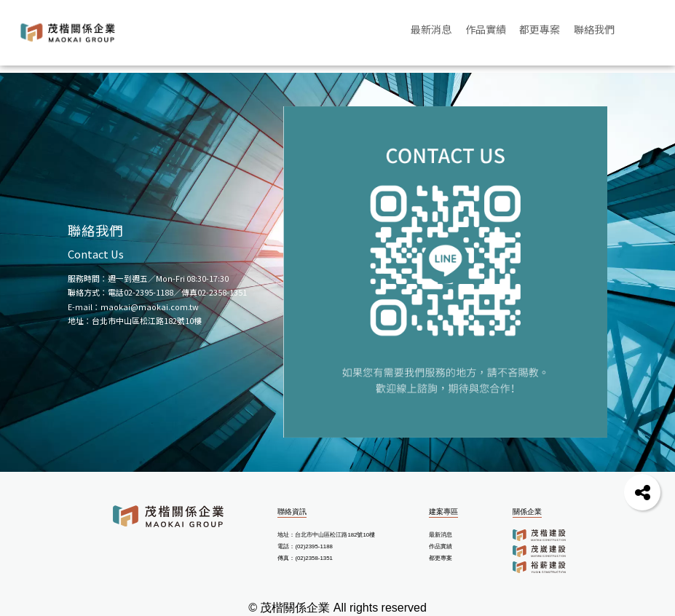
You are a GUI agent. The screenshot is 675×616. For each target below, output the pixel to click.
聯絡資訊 (292, 512)
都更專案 (441, 558)
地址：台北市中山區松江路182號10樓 (326, 535)
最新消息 (441, 535)
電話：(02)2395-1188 (305, 546)
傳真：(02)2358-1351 (305, 558)
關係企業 (527, 512)
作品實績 (441, 546)
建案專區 (443, 512)
